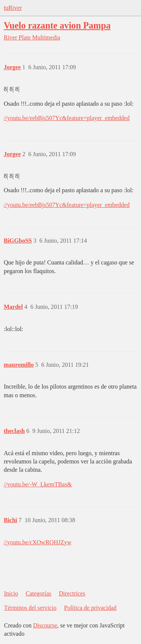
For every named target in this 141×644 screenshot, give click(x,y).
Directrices (72, 593)
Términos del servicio (30, 608)
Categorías (38, 593)
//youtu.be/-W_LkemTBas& (38, 484)
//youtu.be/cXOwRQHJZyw (38, 542)
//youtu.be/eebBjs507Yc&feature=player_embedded (67, 118)
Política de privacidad (90, 608)
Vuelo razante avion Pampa (57, 25)
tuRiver (13, 8)
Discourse (45, 625)
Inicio (11, 593)
